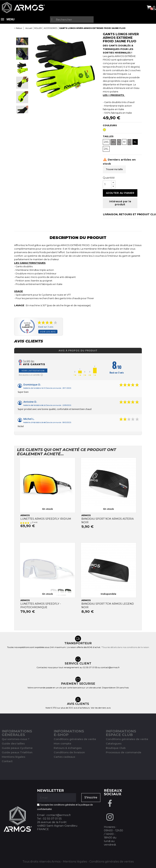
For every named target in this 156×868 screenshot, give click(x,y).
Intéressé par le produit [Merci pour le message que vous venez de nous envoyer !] (120, 203)
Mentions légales (13, 757)
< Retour (18, 28)
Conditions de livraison (69, 752)
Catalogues (114, 743)
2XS (106, 142)
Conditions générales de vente (75, 739)
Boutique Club (116, 748)
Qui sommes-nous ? (16, 739)
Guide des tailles (13, 743)
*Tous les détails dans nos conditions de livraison (125, 647)
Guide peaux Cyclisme (17, 748)
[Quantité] (107, 184)
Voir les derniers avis (101, 708)
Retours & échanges (68, 748)
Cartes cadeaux (64, 757)
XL (135, 142)
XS (113, 142)
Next (22, 117)
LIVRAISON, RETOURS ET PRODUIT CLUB (122, 214)
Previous (22, 34)
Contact (7, 761)
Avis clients (29, 341)
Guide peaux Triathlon (17, 752)
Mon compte (62, 743)
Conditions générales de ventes (112, 862)
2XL (106, 149)
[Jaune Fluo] (105, 131)
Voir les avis (48, 332)
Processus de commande (124, 752)
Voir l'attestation (33, 371)
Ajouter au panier (120, 193)
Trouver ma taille (114, 169)
